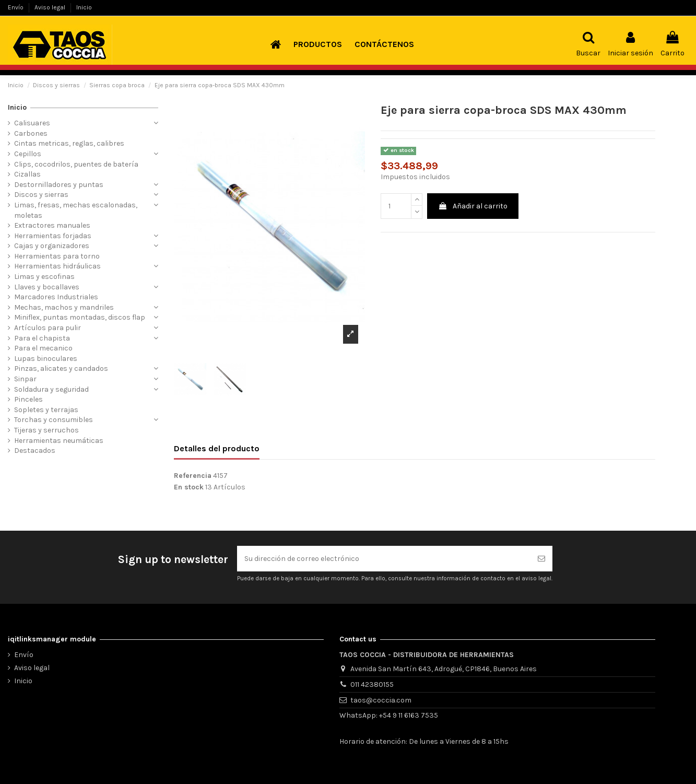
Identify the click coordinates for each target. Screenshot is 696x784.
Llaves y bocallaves (47, 287)
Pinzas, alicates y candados (61, 368)
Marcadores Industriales (56, 297)
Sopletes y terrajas (46, 410)
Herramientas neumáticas (59, 441)
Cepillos (28, 154)
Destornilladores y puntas (59, 185)
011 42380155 (372, 684)
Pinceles (28, 399)
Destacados (35, 450)
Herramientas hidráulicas (57, 266)
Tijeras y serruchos (46, 430)
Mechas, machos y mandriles (64, 307)
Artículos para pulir (48, 328)
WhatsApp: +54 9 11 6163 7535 (389, 715)
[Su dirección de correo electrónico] (384, 559)
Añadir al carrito (473, 206)
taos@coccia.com (381, 700)
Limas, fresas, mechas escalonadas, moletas (76, 210)
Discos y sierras (41, 195)
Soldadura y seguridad (51, 389)
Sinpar (25, 379)
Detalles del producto (217, 448)
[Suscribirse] (541, 559)
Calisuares (32, 123)
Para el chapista (42, 338)
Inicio (84, 7)
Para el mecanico (43, 348)
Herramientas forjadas (53, 236)
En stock (189, 487)
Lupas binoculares (46, 359)
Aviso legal (51, 7)
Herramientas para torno (57, 256)
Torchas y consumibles (54, 420)
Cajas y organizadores (52, 246)
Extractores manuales (52, 225)
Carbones (31, 133)
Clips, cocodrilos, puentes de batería (76, 164)
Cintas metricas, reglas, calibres (69, 143)
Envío (16, 7)
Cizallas (27, 174)
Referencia (193, 476)
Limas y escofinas (44, 277)
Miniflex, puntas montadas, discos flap (80, 317)
